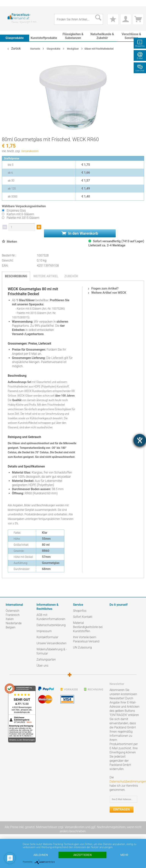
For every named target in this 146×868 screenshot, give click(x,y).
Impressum (44, 631)
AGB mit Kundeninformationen (51, 617)
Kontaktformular (47, 637)
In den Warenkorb (80, 233)
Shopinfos (80, 611)
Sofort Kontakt (83, 617)
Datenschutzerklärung (51, 625)
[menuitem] (8, 3)
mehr (124, 855)
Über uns (43, 666)
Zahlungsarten (46, 660)
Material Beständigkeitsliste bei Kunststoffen (88, 627)
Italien (10, 619)
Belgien (11, 627)
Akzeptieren (82, 855)
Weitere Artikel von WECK (107, 293)
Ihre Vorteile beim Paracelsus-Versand (86, 639)
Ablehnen (41, 855)
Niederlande (14, 623)
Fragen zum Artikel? (103, 288)
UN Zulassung (82, 647)
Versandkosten (30, 151)
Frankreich (13, 615)
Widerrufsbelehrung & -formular (52, 651)
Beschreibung (16, 276)
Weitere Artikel (46, 276)
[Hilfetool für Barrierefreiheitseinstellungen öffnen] (140, 440)
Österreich (13, 611)
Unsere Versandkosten (52, 643)
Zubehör (71, 276)
